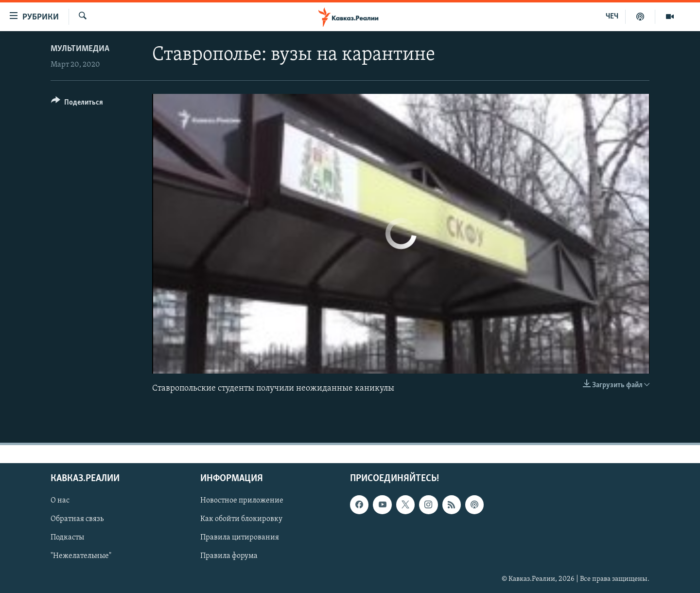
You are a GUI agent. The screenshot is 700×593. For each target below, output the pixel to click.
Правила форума (229, 557)
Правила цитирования (240, 538)
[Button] (77, 104)
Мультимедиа (80, 49)
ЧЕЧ (612, 17)
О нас (60, 501)
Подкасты (67, 538)
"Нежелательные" (81, 557)
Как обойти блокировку (241, 520)
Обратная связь (77, 520)
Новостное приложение (242, 501)
